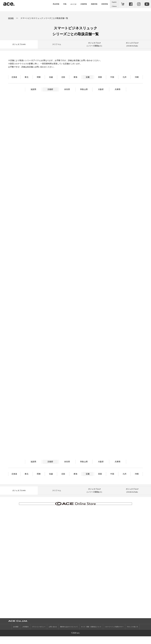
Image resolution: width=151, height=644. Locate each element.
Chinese (114, 6)
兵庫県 (118, 89)
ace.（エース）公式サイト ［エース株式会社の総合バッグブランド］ (9, 4)
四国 (100, 77)
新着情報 (105, 4)
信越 (51, 77)
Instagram (139, 4)
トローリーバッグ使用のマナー (114, 634)
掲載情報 (94, 4)
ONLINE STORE (123, 4)
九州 (124, 77)
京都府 (50, 89)
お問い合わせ (53, 634)
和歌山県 (84, 89)
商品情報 (56, 4)
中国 (112, 77)
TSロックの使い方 (132, 634)
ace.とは (73, 4)
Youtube (147, 4)
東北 (27, 77)
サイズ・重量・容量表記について (91, 634)
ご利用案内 (25, 634)
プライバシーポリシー (39, 634)
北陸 (63, 77)
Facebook (131, 4)
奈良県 (67, 89)
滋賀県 (33, 89)
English (114, 2)
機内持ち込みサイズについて (69, 634)
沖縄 (137, 77)
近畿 (88, 77)
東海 (75, 77)
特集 (65, 4)
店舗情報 (84, 4)
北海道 (14, 77)
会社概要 (16, 634)
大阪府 (101, 89)
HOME (11, 18)
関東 (39, 77)
